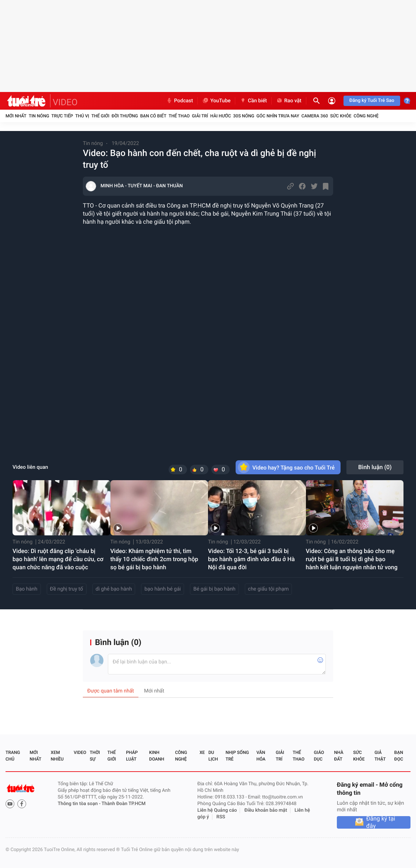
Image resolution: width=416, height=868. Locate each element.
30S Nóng (244, 116)
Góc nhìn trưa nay (278, 116)
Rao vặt (289, 101)
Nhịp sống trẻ (237, 756)
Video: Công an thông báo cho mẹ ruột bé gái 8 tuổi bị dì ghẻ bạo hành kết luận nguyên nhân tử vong (352, 559)
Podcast (180, 101)
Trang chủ (13, 756)
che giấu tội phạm (269, 589)
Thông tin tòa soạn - (80, 804)
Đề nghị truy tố (67, 589)
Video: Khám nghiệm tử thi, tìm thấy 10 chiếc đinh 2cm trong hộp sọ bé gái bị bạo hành (154, 559)
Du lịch (213, 756)
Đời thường (125, 116)
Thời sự (95, 756)
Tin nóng (39, 116)
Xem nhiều (57, 756)
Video (80, 752)
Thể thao (179, 116)
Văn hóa (261, 756)
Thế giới (100, 116)
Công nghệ (366, 116)
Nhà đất (339, 756)
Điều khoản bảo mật (266, 810)
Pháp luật (132, 756)
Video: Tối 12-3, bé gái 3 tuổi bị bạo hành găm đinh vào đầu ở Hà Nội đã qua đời (251, 559)
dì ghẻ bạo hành (114, 589)
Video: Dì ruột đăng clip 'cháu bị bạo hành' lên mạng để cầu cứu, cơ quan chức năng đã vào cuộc (58, 559)
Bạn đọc (399, 756)
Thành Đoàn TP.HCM (124, 804)
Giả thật (380, 756)
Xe (202, 752)
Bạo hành (27, 589)
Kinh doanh (157, 756)
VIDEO (65, 102)
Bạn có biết (153, 116)
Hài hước (221, 116)
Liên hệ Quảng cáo (217, 810)
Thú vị (82, 116)
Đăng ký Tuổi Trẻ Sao (372, 101)
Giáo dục (319, 756)
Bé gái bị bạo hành (214, 589)
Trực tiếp (62, 116)
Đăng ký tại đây (381, 822)
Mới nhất (16, 116)
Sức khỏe (341, 116)
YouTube (216, 101)
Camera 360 (315, 116)
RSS (221, 817)
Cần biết (253, 101)
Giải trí (200, 116)
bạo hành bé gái (163, 589)
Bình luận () (375, 467)
